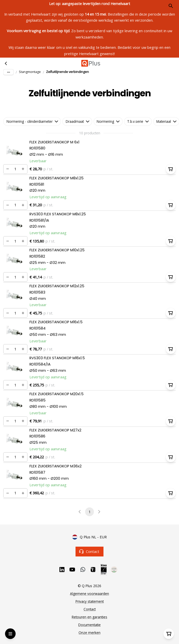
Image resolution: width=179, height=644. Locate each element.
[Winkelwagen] (169, 634)
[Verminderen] (8, 169)
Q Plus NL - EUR (89, 537)
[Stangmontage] (6, 63)
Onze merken (89, 633)
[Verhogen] (23, 169)
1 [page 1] (89, 512)
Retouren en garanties (89, 617)
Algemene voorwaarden (89, 594)
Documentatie (89, 625)
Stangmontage (30, 72)
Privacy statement (90, 601)
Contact (89, 552)
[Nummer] (15, 169)
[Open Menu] (10, 634)
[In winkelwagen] (171, 169)
